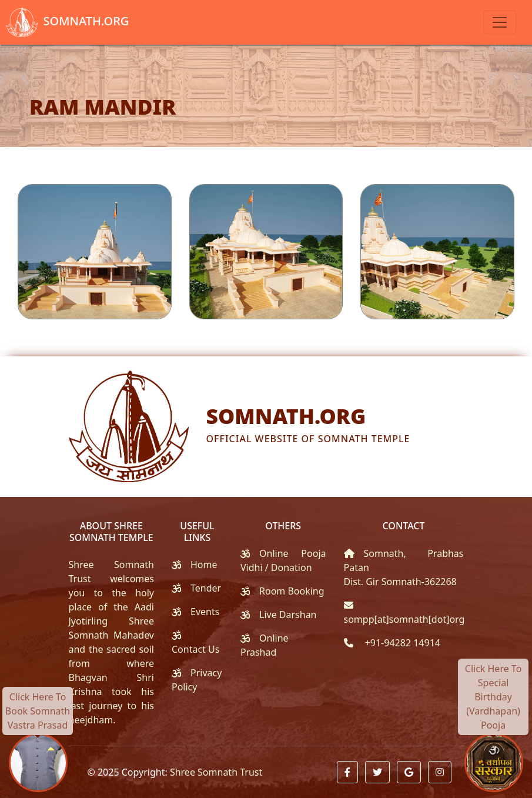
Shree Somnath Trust (216, 772)
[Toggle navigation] (500, 22)
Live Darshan (288, 615)
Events (205, 612)
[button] (347, 772)
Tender (206, 588)
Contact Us (195, 649)
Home (204, 565)
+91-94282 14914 (401, 643)
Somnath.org (64, 22)
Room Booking (292, 591)
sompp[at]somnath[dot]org (404, 619)
